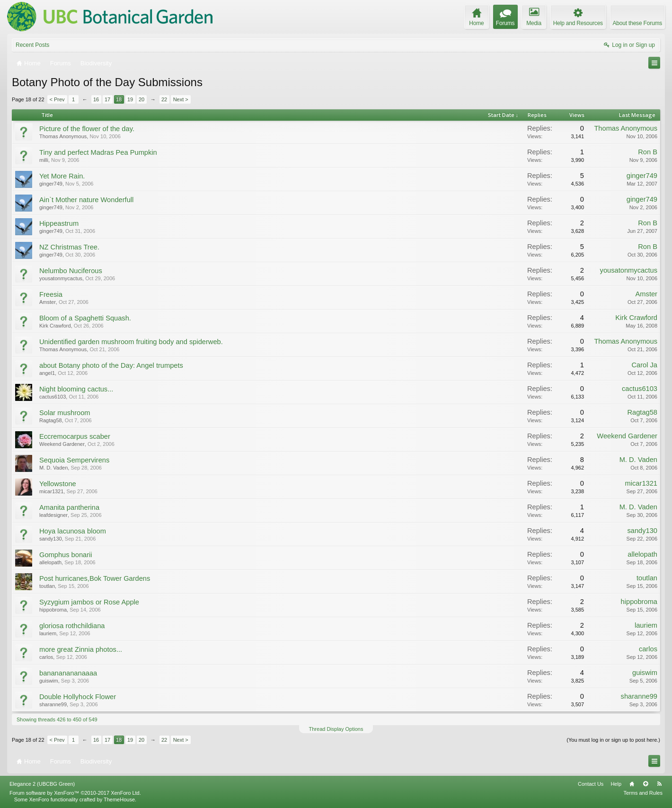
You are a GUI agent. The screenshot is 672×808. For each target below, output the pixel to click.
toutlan (47, 586)
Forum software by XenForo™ (75, 793)
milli (44, 160)
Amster (48, 302)
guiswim (49, 681)
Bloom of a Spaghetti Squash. (85, 318)
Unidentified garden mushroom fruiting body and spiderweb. (131, 342)
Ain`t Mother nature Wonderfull (86, 200)
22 (164, 99)
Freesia (51, 294)
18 (119, 99)
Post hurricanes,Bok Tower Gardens (95, 578)
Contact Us (591, 784)
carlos (46, 657)
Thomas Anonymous (63, 136)
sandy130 (51, 539)
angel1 (47, 373)
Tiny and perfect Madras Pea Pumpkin (98, 152)
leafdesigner (53, 515)
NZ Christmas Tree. (69, 247)
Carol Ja (644, 365)
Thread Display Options (336, 729)
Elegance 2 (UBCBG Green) (42, 784)
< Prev (57, 99)
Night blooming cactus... (76, 389)
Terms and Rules (643, 793)
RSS (659, 784)
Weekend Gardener (62, 444)
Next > (181, 99)
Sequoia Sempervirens (74, 460)
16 (96, 99)
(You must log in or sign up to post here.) (613, 740)
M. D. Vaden (53, 468)
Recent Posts (32, 45)
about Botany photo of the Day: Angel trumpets (111, 365)
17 (107, 99)
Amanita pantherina (69, 507)
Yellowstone (58, 484)
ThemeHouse (119, 799)
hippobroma (53, 610)
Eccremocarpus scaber (75, 436)
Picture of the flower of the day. (87, 129)
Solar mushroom (65, 413)
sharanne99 (53, 704)
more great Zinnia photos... (81, 649)
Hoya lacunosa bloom (73, 531)
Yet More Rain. (62, 176)
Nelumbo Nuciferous (71, 271)
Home (632, 784)
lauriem (48, 633)
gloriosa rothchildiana (72, 626)
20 (141, 99)
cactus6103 (53, 397)
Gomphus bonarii (66, 555)
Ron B (648, 152)
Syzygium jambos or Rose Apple (89, 602)
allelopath (50, 562)
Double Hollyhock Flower (78, 697)
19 (130, 99)
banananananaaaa (68, 673)
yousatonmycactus (61, 278)
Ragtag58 (51, 420)
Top (645, 784)
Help (616, 784)
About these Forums (637, 23)
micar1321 (51, 491)
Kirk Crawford (55, 326)
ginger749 (51, 184)
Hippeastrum (59, 223)
